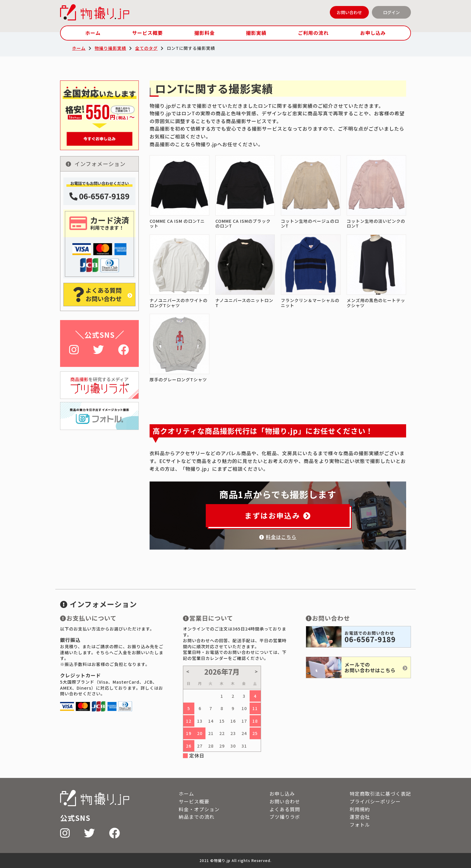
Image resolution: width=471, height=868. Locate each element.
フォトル (360, 824)
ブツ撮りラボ (285, 817)
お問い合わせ (349, 12)
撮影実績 (256, 33)
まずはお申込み (278, 515)
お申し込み (373, 33)
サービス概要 (147, 33)
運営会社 (360, 817)
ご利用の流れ (313, 33)
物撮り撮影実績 (110, 48)
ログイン (391, 12)
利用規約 (360, 809)
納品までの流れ (197, 817)
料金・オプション (199, 809)
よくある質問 (285, 809)
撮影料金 (205, 33)
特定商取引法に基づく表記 (380, 794)
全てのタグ (146, 48)
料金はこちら (278, 537)
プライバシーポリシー (375, 801)
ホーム (93, 33)
